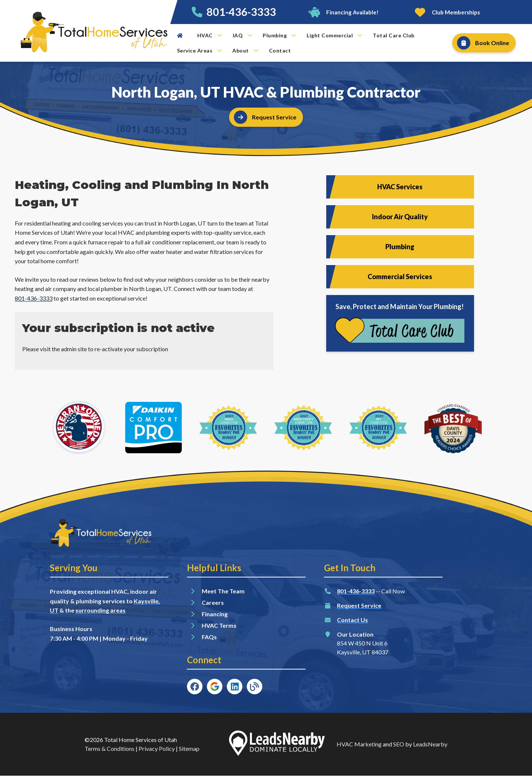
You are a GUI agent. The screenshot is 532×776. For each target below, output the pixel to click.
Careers (213, 602)
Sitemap (189, 748)
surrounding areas (100, 610)
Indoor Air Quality (400, 217)
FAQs (209, 637)
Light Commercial (334, 35)
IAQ (243, 35)
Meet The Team (223, 591)
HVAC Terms (219, 625)
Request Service (359, 605)
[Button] (343, 12)
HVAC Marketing (359, 744)
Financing (215, 614)
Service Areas (199, 50)
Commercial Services (400, 277)
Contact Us (352, 620)
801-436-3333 (241, 12)
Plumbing (279, 35)
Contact (280, 50)
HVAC (210, 35)
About (245, 50)
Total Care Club (394, 35)
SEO (399, 744)
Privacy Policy (157, 748)
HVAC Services (400, 187)
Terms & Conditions (110, 748)
